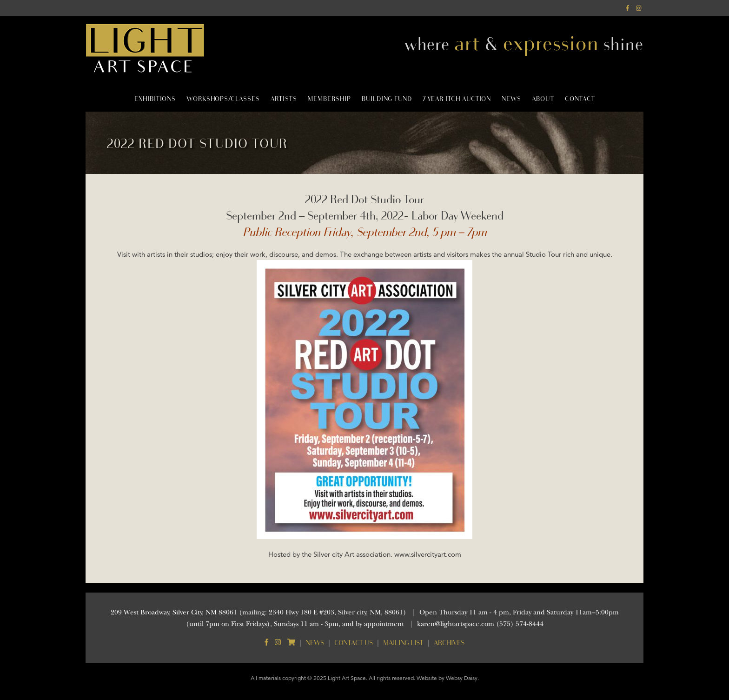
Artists (284, 99)
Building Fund (387, 99)
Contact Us (354, 643)
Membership (329, 99)
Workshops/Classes (223, 99)
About (543, 99)
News (511, 99)
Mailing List (403, 643)
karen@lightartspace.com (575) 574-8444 (480, 624)
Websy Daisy (462, 678)
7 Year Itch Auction (457, 99)
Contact (580, 99)
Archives (449, 643)
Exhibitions (155, 99)
